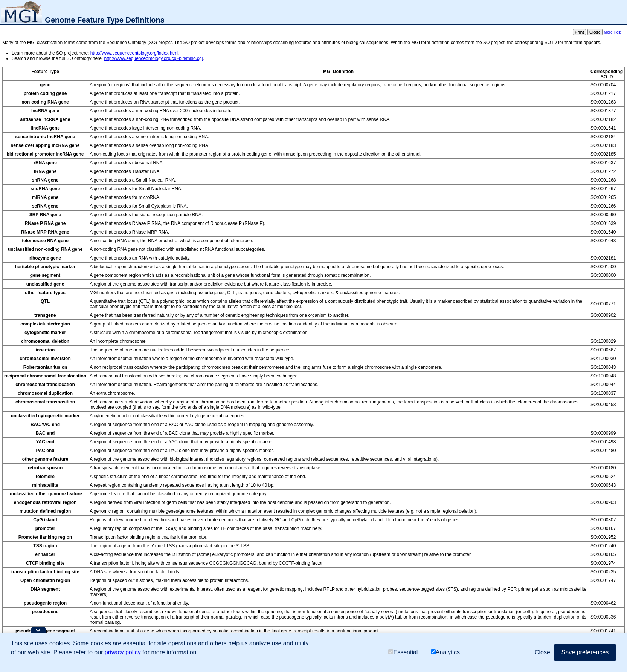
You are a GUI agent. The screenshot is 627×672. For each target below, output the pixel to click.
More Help (613, 32)
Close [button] (542, 652)
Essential (403, 652)
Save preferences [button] (585, 652)
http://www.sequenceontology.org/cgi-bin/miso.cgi (153, 58)
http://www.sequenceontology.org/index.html (134, 53)
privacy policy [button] (123, 652)
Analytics (445, 652)
